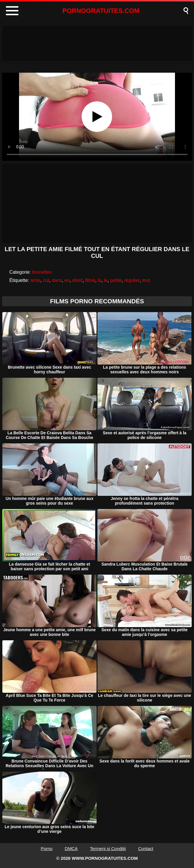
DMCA (71, 849)
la (99, 280)
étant (78, 280)
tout (146, 280)
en (67, 280)
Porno (47, 849)
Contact (146, 849)
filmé (90, 280)
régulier (132, 280)
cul (46, 280)
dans (57, 280)
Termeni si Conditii (108, 849)
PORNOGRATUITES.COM (101, 11)
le (106, 280)
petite (116, 280)
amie (36, 280)
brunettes (42, 272)
